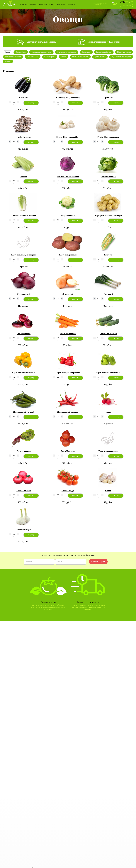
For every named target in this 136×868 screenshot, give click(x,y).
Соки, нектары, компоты (13, 57)
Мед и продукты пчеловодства (121, 57)
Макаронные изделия (124, 52)
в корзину (31, 103)
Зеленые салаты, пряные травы (41, 52)
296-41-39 (127, 2)
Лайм (9, 3)
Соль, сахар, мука (33, 57)
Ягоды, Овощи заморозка (80, 57)
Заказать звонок (126, 5)
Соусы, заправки (50, 57)
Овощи (8, 52)
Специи (64, 57)
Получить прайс (98, 562)
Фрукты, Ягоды (21, 52)
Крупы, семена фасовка (104, 52)
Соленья (8, 61)
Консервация (86, 52)
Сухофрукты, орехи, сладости (67, 52)
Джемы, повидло (100, 57)
